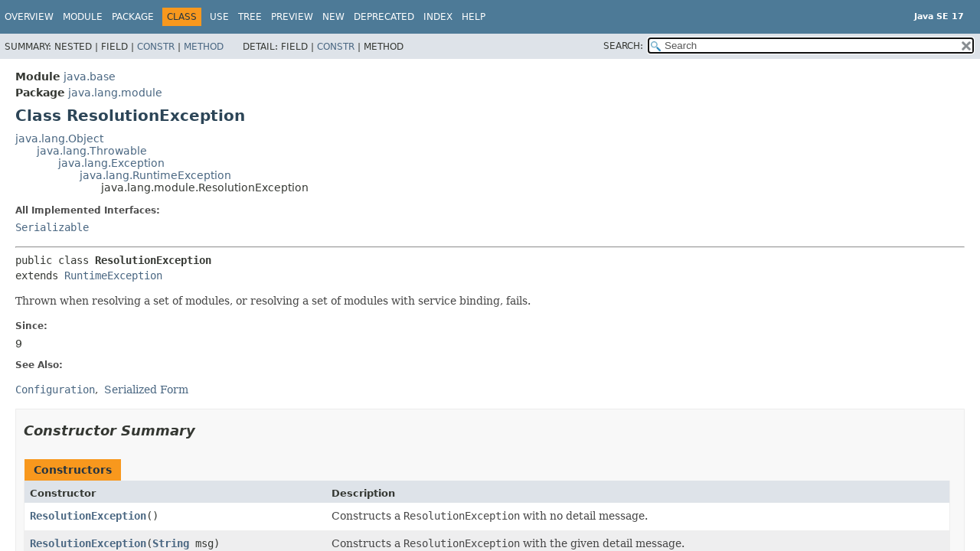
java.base (90, 77)
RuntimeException (113, 275)
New (333, 17)
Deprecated (384, 17)
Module (83, 17)
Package (133, 17)
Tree (250, 17)
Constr (156, 47)
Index (438, 17)
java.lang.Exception (111, 163)
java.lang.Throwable (92, 151)
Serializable (52, 227)
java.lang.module (115, 93)
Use (219, 17)
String (171, 543)
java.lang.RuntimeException (155, 175)
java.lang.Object (59, 139)
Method (204, 47)
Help (474, 17)
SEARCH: (623, 46)
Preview (292, 17)
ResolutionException (88, 516)
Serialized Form (146, 390)
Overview (29, 17)
